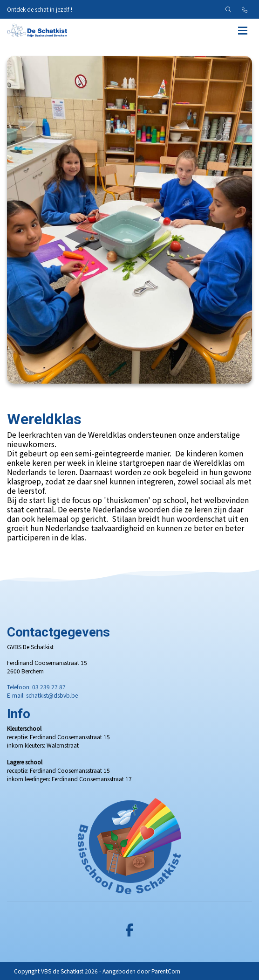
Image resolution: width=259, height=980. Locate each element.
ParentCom (166, 971)
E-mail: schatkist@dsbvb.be (42, 695)
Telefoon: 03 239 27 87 (36, 687)
